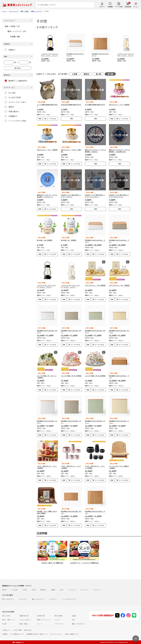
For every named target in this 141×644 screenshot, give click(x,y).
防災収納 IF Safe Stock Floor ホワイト (95, 241)
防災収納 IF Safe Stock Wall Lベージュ (119, 422)
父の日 (25, 590)
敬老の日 (43, 590)
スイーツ (40, 624)
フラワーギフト (59, 624)
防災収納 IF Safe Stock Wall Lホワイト (47, 422)
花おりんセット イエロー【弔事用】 (71, 151)
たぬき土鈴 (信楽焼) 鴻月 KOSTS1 (71, 105)
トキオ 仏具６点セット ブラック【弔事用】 (95, 467)
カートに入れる (51, 119)
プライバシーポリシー (56, 634)
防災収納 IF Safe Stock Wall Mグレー (71, 331)
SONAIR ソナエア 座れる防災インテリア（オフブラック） (119, 196)
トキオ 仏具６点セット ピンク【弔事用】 (71, 467)
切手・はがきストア (8, 599)
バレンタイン (84, 590)
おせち (62, 590)
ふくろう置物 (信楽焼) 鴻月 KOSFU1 (47, 105)
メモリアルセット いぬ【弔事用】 (96, 285)
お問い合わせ (28, 630)
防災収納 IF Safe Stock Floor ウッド (119, 377)
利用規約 (5, 634)
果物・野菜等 (58, 616)
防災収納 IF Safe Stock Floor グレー (119, 241)
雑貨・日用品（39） (13, 26)
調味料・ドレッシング (44, 620)
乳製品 (74, 616)
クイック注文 (119, 7)
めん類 (4, 624)
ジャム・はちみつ (25, 620)
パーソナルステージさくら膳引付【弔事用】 (119, 467)
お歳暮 (53, 590)
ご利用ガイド (6, 630)
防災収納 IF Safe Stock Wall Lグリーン (95, 422)
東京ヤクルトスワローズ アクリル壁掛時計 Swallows (95, 151)
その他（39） (16, 36)
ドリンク (57, 620)
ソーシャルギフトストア (69, 599)
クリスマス (72, 590)
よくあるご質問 (17, 630)
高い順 (98, 74)
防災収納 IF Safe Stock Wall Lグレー (71, 422)
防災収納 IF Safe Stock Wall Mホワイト (47, 331)
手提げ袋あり (12, 111)
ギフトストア (23, 599)
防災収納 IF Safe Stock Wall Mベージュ (119, 331)
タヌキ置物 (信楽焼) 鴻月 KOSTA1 (95, 105)
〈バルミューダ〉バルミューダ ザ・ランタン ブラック (46, 286)
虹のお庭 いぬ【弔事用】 (45, 240)
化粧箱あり (11, 116)
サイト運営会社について (17, 634)
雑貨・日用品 (24, 624)
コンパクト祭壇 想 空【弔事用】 (96, 376)
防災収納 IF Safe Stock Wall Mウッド (71, 512)
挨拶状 (9, 107)
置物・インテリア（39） (17, 31)
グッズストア (53, 599)
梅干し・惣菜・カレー (9, 620)
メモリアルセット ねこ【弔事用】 (120, 285)
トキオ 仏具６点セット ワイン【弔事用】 (47, 467)
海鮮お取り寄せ (24, 616)
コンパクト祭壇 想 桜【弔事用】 (71, 376)
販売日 (86, 74)
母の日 (4, 590)
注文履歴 (110, 7)
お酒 (73, 620)
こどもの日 (14, 590)
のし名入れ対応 (13, 97)
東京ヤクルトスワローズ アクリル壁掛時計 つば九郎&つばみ (119, 151)
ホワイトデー (97, 590)
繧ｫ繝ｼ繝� (128, 7)
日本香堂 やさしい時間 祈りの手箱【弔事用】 (47, 512)
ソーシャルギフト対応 (15, 121)
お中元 (34, 590)
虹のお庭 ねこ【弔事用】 (69, 240)
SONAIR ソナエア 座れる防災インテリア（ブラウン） (71, 196)
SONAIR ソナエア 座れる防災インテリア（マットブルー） (95, 196)
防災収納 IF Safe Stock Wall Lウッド (95, 512)
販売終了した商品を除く (16, 81)
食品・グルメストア (38, 599)
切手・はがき (6, 616)
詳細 (40, 119)
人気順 (75, 74)
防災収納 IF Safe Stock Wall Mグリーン (95, 331)
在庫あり (10, 50)
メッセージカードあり (15, 102)
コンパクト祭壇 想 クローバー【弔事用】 (47, 377)
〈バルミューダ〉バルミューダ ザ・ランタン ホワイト (70, 286)
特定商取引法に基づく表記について (37, 634)
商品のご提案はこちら (72, 634)
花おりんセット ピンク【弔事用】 (120, 105)
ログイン (102, 7)
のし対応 (10, 93)
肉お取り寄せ (41, 616)
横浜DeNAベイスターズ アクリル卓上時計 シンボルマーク (47, 196)
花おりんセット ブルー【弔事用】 (47, 150)
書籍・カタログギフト (78, 624)
